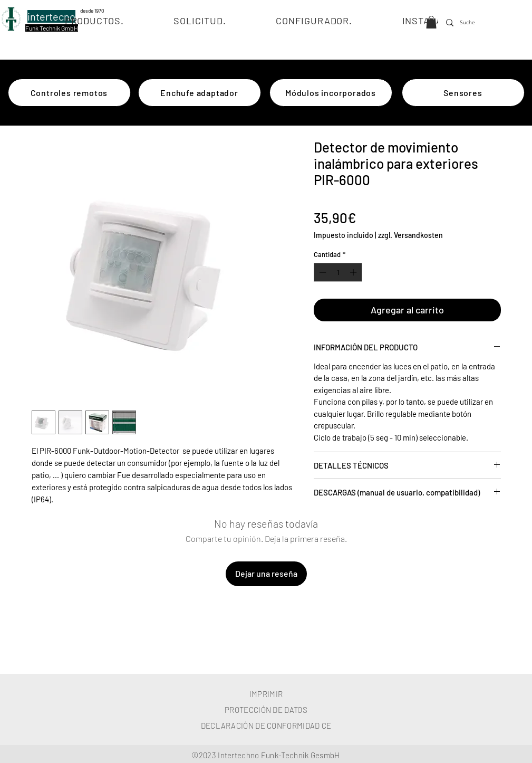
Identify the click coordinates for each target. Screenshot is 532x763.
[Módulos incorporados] (331, 93)
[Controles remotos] (69, 93)
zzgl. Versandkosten (410, 235)
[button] (431, 22)
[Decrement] (322, 272)
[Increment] (354, 272)
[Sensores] (463, 93)
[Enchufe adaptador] (200, 93)
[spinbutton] (338, 272)
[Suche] (469, 23)
